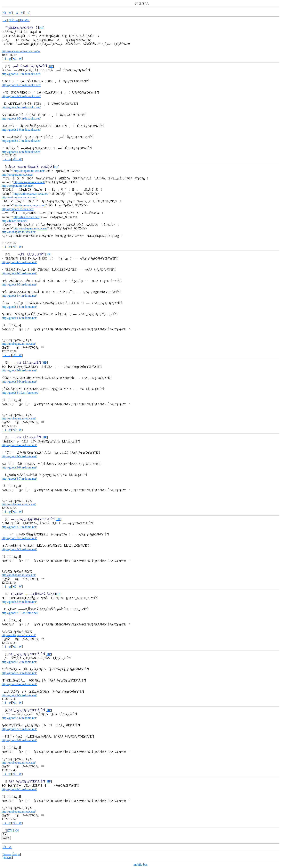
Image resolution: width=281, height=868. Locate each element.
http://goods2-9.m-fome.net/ (19, 602)
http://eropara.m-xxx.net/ (29, 171)
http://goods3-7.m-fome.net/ (19, 479)
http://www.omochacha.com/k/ (21, 51)
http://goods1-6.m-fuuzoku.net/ (21, 130)
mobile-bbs (140, 865)
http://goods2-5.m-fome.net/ (19, 695)
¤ (27, 13)
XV (18, 13)
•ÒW (17, 59)
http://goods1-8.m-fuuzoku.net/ (21, 152)
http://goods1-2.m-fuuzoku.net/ (21, 85)
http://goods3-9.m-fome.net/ (19, 381)
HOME (24, 20)
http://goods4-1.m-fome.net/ (19, 262)
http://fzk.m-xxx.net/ (26, 217)
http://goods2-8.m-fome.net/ (19, 740)
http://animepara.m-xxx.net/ (31, 194)
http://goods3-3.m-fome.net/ (19, 549)
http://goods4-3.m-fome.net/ (19, 284)
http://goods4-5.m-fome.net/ (19, 307)
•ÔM (7, 13)
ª (4, 830)
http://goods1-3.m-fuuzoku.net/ (21, 96)
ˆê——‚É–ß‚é (11, 854)
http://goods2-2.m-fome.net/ (19, 662)
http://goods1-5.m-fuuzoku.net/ (21, 118)
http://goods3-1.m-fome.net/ (19, 527)
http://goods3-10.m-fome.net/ (20, 393)
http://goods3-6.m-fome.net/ (19, 467)
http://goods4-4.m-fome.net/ (19, 296)
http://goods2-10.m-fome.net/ (20, 613)
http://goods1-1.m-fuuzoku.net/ (21, 74)
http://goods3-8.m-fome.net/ (19, 370)
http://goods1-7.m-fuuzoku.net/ (21, 141)
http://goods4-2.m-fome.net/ (19, 273)
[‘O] (16, 830)
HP (41, 28)
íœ (7, 59)
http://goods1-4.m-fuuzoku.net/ (21, 107)
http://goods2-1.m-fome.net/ (19, 789)
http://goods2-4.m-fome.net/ (19, 684)
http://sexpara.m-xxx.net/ (29, 182)
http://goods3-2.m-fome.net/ (19, 538)
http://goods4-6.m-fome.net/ (19, 318)
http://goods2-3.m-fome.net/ (19, 673)
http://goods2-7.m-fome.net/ (19, 729)
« (5, 20)
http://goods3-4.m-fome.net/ (19, 445)
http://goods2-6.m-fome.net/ (19, 718)
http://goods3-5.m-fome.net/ (19, 456)
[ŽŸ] (10, 830)
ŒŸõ (13, 20)
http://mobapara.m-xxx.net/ (31, 228)
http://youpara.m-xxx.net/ (29, 205)
